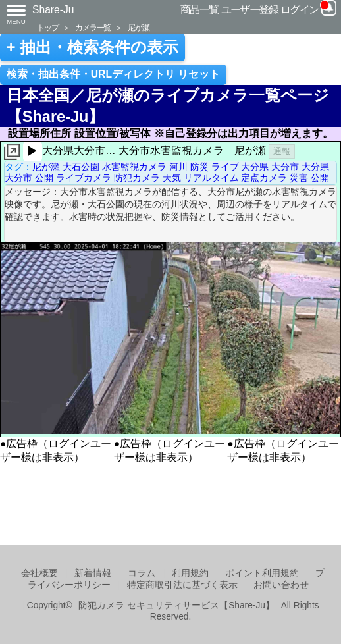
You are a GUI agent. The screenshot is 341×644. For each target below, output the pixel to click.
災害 (299, 178)
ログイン (300, 10)
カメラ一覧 (93, 27)
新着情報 (93, 573)
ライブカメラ (84, 178)
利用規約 (190, 573)
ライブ (225, 167)
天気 (172, 178)
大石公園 (81, 167)
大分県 (255, 167)
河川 (178, 167)
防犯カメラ (137, 178)
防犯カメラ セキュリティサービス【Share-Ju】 (176, 605)
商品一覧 (199, 10)
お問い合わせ (281, 585)
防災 (199, 167)
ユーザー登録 (250, 10)
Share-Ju (53, 10)
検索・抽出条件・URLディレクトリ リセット (114, 74)
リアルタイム (211, 178)
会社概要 (39, 573)
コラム (142, 573)
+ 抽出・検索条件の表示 (92, 47)
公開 (44, 178)
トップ (47, 27)
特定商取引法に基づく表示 (182, 585)
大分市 (285, 167)
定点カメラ (264, 178)
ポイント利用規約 (262, 573)
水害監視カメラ (134, 167)
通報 (282, 151)
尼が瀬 (138, 27)
